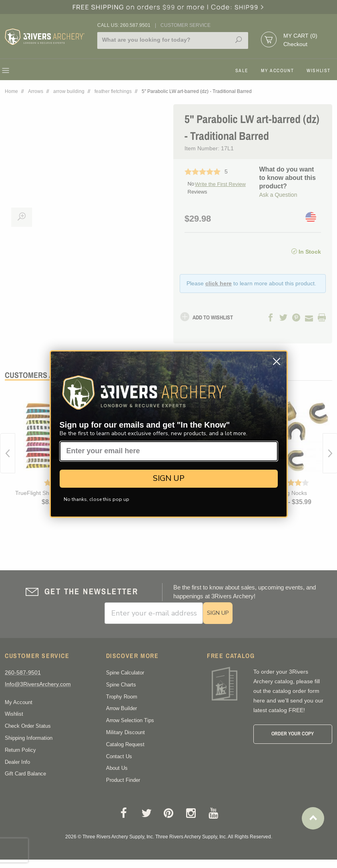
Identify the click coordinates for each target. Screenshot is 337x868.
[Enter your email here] (169, 451)
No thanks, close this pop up (96, 499)
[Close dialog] (277, 361)
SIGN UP (169, 478)
